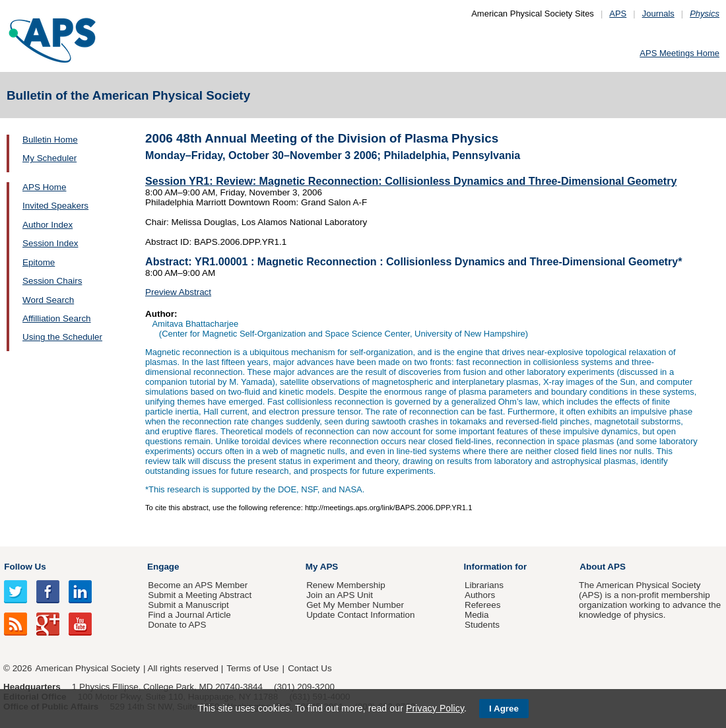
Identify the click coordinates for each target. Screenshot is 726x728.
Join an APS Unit (340, 595)
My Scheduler (49, 158)
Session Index (50, 243)
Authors (480, 595)
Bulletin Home (50, 140)
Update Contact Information (360, 615)
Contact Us (310, 668)
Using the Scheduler (62, 337)
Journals (658, 14)
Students (482, 625)
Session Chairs (52, 281)
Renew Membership (346, 585)
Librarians (484, 585)
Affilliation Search (57, 318)
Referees (483, 605)
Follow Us (25, 567)
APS (618, 14)
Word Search (48, 300)
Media (477, 615)
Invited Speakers (55, 206)
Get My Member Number (355, 605)
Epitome (39, 262)
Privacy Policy (435, 708)
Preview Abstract (178, 292)
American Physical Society (88, 668)
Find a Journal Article (189, 615)
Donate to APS (177, 625)
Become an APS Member (198, 585)
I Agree (504, 709)
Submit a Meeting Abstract (200, 595)
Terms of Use (252, 668)
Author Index (48, 225)
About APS (603, 567)
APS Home (44, 187)
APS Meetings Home (679, 53)
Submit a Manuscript (188, 605)
